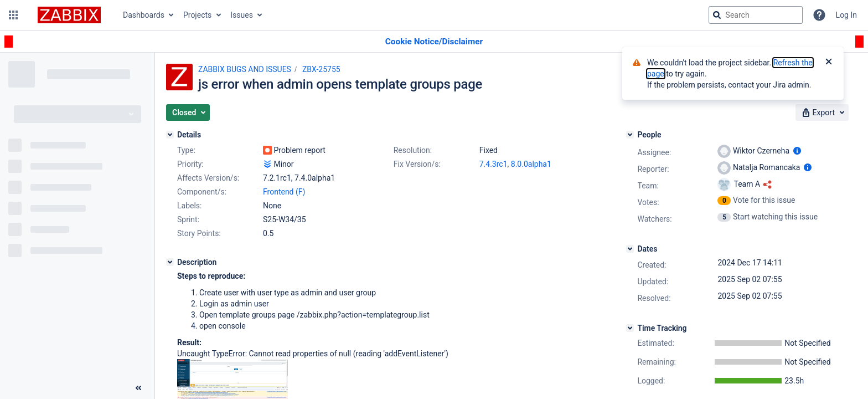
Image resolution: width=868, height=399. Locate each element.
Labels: (189, 206)
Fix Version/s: (417, 164)
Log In (846, 15)
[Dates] (630, 249)
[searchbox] (756, 15)
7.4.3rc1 (494, 164)
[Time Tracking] (630, 328)
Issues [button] (242, 15)
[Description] (170, 262)
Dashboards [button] (144, 15)
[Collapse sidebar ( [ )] (138, 388)
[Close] (829, 63)
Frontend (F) (284, 192)
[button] (13, 15)
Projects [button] (197, 15)
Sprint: (188, 219)
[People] (630, 135)
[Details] (170, 135)
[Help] (819, 15)
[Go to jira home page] (69, 15)
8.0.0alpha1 (531, 164)
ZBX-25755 (321, 69)
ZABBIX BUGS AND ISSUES (245, 69)
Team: (648, 186)
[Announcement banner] (434, 42)
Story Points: (199, 233)
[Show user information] (797, 151)
